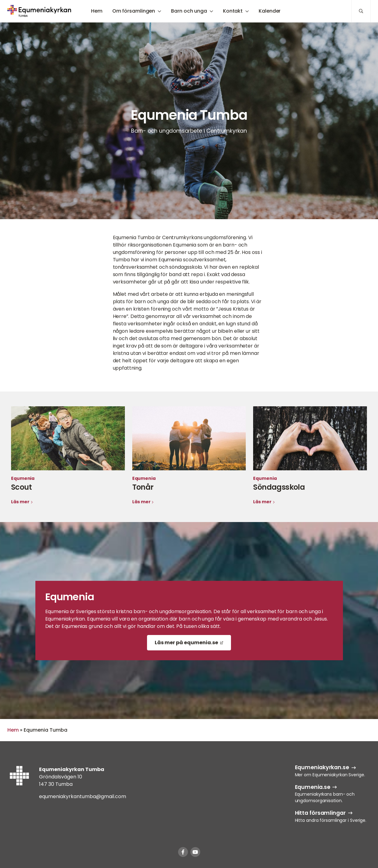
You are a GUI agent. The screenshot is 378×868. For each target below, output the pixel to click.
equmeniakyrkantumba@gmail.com (83, 796)
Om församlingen (134, 11)
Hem (97, 11)
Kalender (270, 11)
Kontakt (233, 11)
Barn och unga (189, 11)
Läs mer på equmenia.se (186, 643)
